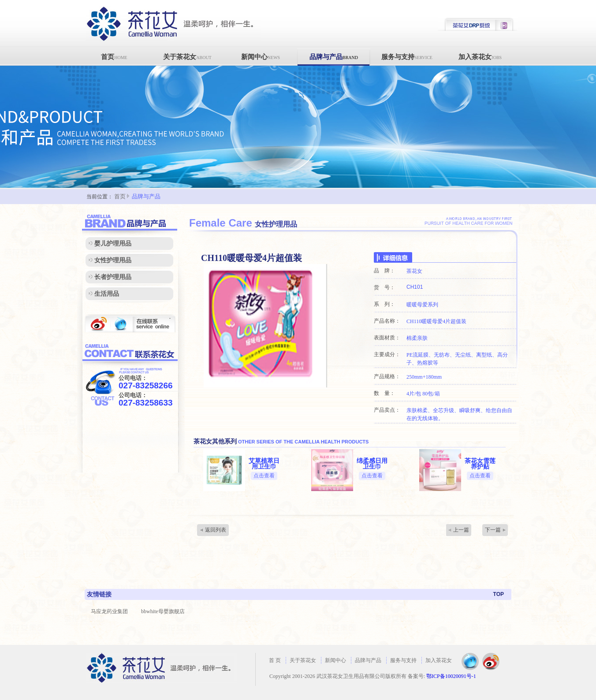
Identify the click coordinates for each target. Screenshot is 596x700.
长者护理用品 (113, 277)
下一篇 (493, 530)
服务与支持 (407, 57)
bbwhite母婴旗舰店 (163, 611)
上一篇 (461, 530)
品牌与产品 (334, 57)
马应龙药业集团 (109, 611)
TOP (499, 594)
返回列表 (216, 530)
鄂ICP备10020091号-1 (451, 676)
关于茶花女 (187, 57)
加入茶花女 (480, 57)
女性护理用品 (113, 260)
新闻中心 (261, 57)
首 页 (275, 660)
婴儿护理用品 (113, 244)
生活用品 (107, 294)
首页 (114, 57)
